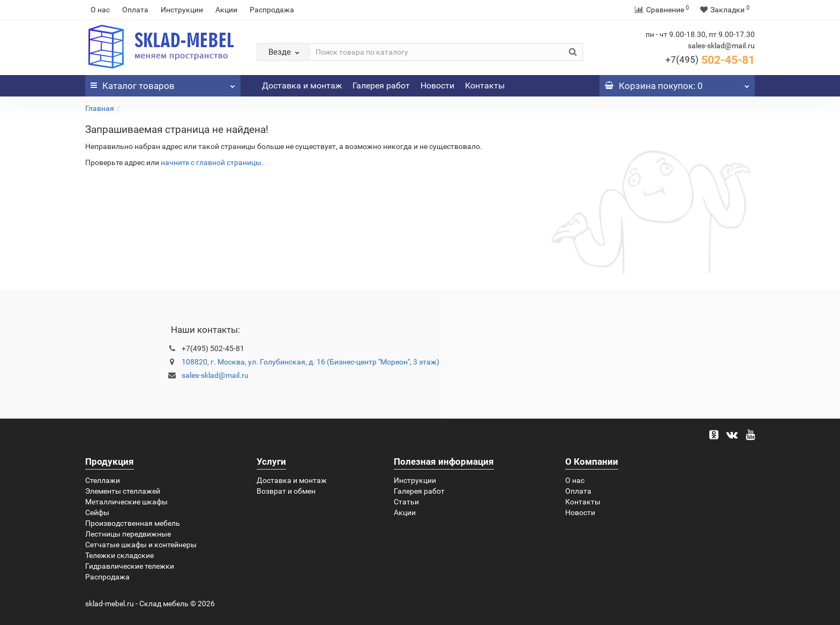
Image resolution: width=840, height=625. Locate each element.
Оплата (135, 10)
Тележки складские (119, 555)
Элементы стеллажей (123, 491)
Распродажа (272, 10)
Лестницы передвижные (128, 534)
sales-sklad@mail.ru (215, 375)
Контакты (485, 85)
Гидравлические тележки (130, 566)
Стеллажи (103, 480)
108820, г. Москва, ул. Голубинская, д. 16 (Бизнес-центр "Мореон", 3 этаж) (310, 362)
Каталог (163, 83)
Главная (100, 108)
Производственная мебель (133, 523)
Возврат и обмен (286, 491)
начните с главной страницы (211, 162)
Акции (226, 10)
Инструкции (182, 10)
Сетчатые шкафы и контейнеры (141, 545)
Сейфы (97, 512)
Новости (437, 85)
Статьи (406, 502)
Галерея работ (381, 85)
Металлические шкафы (126, 502)
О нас (100, 10)
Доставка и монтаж (302, 85)
